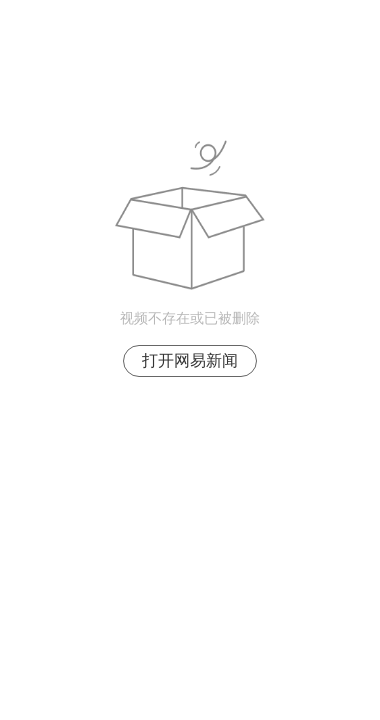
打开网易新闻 (190, 360)
